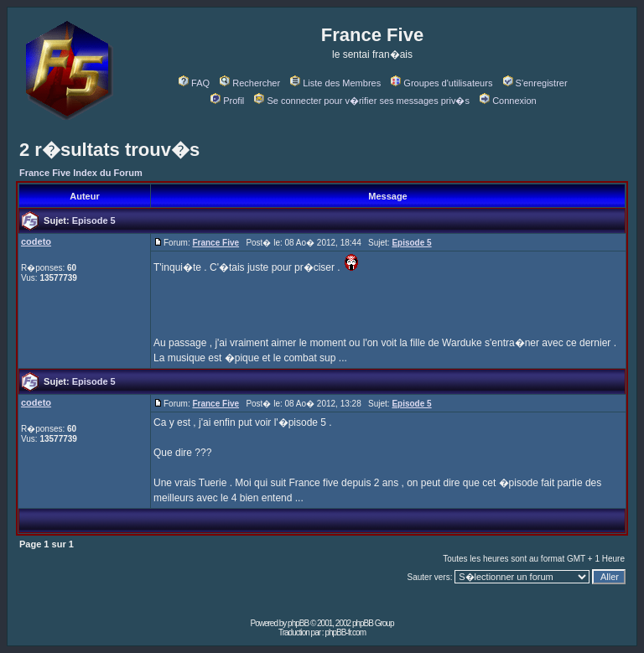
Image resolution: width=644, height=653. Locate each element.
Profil (227, 101)
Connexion (508, 101)
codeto (36, 241)
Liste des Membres (335, 83)
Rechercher (250, 83)
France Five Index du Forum (81, 173)
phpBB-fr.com (345, 632)
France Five (216, 243)
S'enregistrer (535, 83)
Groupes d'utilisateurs (441, 83)
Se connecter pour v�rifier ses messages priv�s (361, 101)
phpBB (298, 623)
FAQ (194, 83)
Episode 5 (94, 220)
